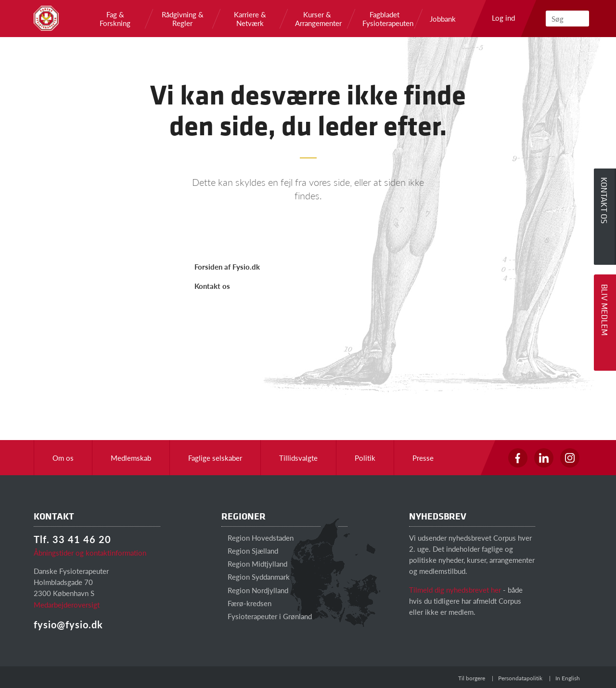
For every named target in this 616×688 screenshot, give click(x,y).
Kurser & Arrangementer (317, 19)
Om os (63, 458)
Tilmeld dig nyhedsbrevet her (455, 590)
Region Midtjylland (254, 564)
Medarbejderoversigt (67, 604)
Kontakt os (212, 286)
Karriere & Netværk (250, 19)
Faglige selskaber (215, 458)
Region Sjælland (250, 551)
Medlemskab (131, 458)
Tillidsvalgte (298, 458)
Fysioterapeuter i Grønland (267, 616)
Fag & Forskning (115, 19)
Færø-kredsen (246, 603)
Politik (365, 458)
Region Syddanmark (256, 577)
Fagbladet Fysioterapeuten (385, 19)
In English (568, 678)
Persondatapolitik (520, 678)
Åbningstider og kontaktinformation (90, 552)
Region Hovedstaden (257, 538)
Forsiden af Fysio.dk (227, 266)
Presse (423, 458)
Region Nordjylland (255, 590)
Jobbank (443, 19)
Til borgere (472, 678)
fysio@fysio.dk (68, 624)
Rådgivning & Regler (183, 19)
